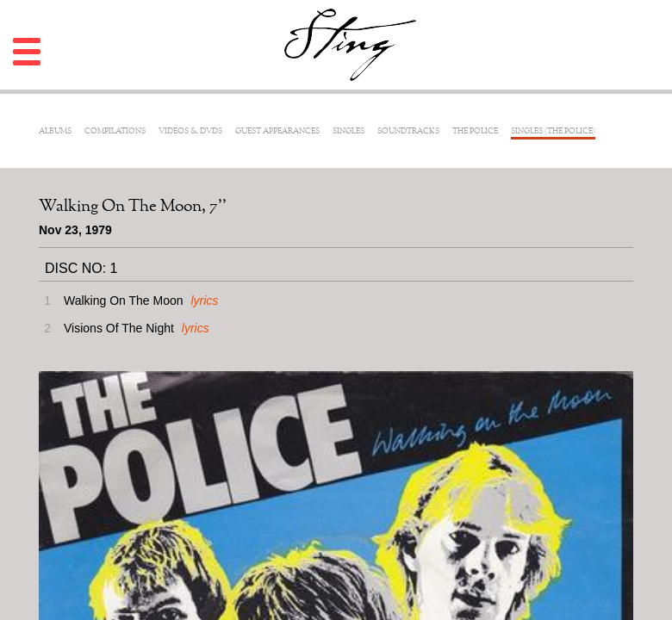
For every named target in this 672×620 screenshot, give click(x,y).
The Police (475, 131)
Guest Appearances (277, 131)
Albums (55, 131)
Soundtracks (408, 131)
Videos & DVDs (190, 131)
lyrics (204, 301)
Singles (348, 131)
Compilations (115, 131)
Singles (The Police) (553, 131)
